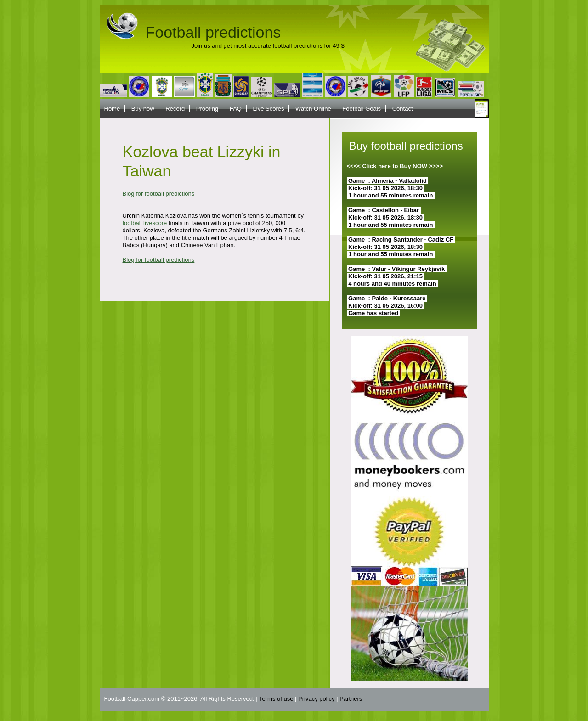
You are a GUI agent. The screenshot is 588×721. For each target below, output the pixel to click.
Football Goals (362, 109)
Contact (403, 109)
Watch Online (313, 109)
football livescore (145, 223)
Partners (351, 699)
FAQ (236, 109)
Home (112, 109)
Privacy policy (316, 699)
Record (175, 109)
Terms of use (276, 699)
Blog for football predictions (159, 194)
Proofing (207, 109)
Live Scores (269, 109)
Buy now (143, 109)
